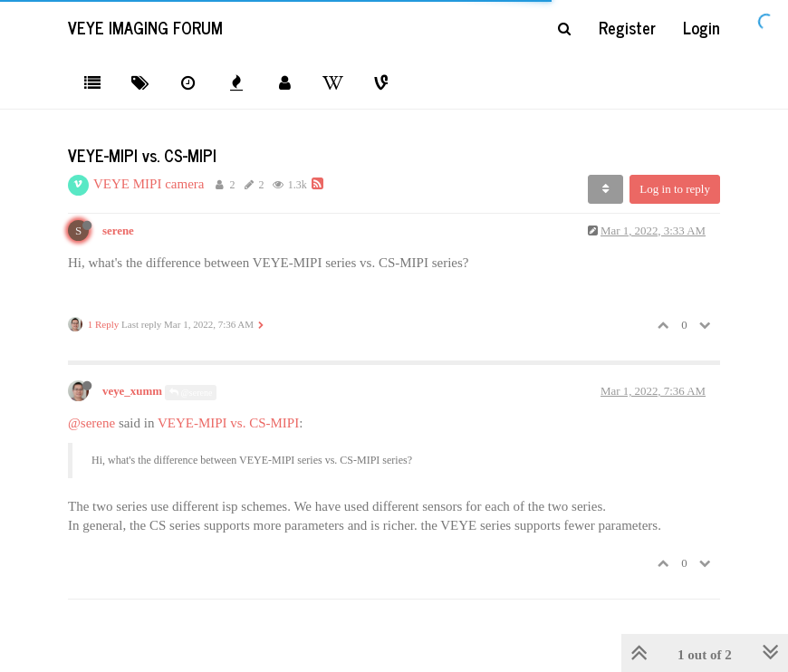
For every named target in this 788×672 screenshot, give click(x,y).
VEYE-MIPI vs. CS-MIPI (228, 423)
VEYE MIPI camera (149, 184)
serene (118, 231)
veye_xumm (132, 391)
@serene (191, 393)
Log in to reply (675, 189)
